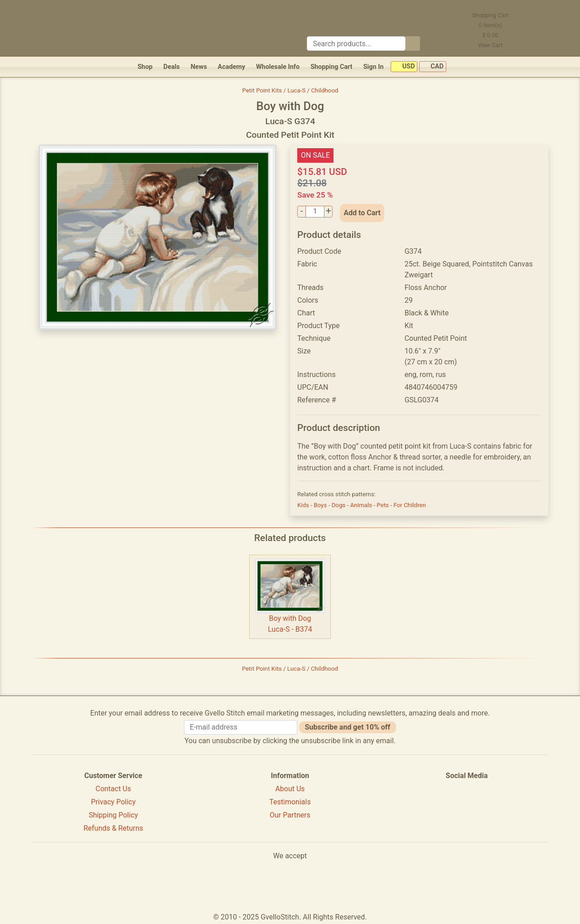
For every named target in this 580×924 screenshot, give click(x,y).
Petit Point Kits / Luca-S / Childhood (290, 90)
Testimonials (290, 802)
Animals (362, 505)
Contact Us (114, 789)
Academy (232, 67)
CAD (433, 67)
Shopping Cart (331, 67)
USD (404, 67)
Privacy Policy (114, 802)
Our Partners (290, 815)
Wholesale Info (278, 67)
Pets (383, 505)
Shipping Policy (114, 815)
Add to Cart (362, 213)
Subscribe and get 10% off (348, 727)
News (199, 67)
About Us (290, 789)
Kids (304, 505)
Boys (321, 505)
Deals (172, 67)
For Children (410, 505)
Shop (145, 67)
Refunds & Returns (113, 828)
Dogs (339, 505)
